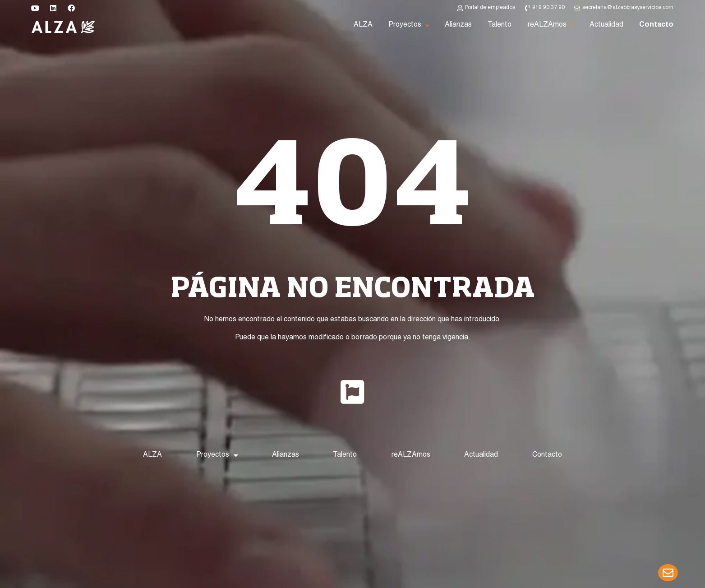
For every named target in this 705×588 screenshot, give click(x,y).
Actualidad (481, 455)
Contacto (547, 455)
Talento (345, 455)
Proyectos (217, 455)
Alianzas (286, 455)
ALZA (152, 455)
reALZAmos (411, 455)
